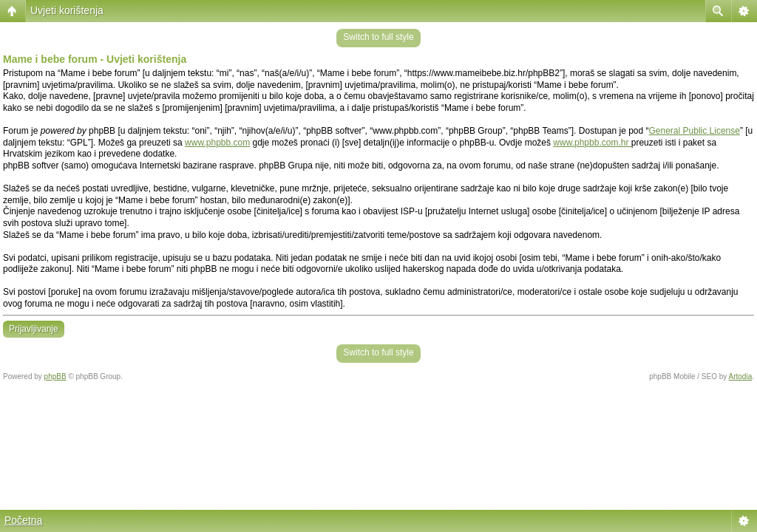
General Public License (695, 131)
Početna (23, 520)
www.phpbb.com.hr (592, 143)
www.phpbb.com (217, 143)
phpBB (55, 376)
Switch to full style (378, 37)
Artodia (741, 376)
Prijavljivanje (34, 329)
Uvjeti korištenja (67, 10)
